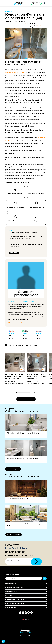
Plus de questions (14, 253)
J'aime (39, 25)
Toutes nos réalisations (26, 399)
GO (45, 578)
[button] (34, 393)
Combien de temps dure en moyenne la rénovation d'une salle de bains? (26, 238)
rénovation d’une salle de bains (15, 72)
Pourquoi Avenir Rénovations (14, 588)
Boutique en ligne (11, 584)
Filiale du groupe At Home (26, 636)
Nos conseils (9, 596)
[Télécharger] (36, 562)
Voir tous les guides (13, 469)
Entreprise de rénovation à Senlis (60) (17, 24)
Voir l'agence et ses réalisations (18, 323)
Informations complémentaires (15, 603)
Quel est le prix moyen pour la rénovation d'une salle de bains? (26, 246)
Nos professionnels (11, 607)
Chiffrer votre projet (11, 592)
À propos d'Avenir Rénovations (15, 599)
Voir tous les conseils (14, 534)
